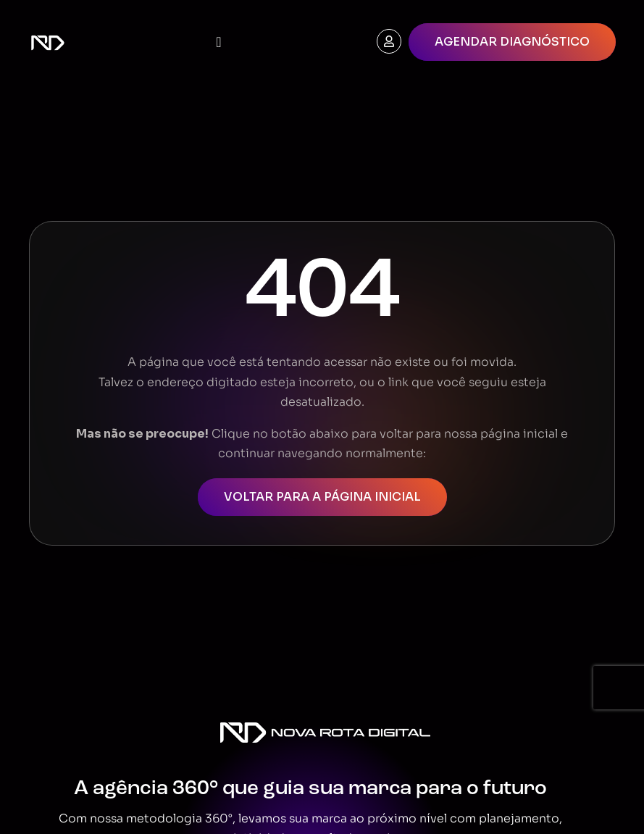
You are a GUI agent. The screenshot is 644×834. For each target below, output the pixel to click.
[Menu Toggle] (218, 42)
